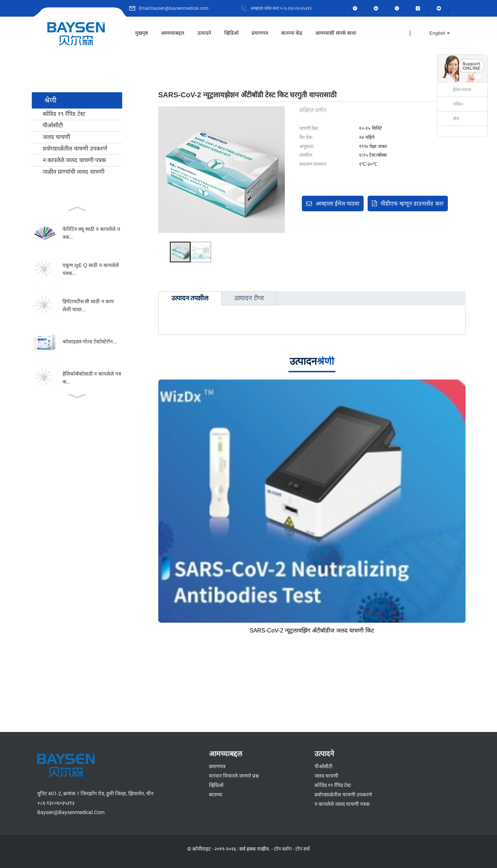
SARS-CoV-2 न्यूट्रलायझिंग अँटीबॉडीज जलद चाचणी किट (312, 630)
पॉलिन (458, 104)
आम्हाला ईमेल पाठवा (338, 204)
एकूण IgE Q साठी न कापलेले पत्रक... (91, 269)
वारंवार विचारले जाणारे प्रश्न (234, 776)
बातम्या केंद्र (292, 33)
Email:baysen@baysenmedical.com (174, 8)
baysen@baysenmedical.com (71, 812)
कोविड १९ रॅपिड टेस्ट (64, 114)
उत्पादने (204, 33)
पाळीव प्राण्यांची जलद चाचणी (74, 172)
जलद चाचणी (56, 137)
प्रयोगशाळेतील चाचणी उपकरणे (75, 149)
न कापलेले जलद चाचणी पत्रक (74, 160)
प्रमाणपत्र (260, 33)
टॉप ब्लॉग (283, 849)
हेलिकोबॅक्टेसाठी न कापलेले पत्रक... (92, 378)
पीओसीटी (53, 125)
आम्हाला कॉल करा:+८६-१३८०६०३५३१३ (281, 8)
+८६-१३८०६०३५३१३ (56, 803)
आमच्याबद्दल (173, 33)
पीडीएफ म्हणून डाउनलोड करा (412, 204)
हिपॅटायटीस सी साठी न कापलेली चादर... (88, 305)
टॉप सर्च (303, 849)
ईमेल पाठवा (462, 90)
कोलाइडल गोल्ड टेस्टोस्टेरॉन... (90, 342)
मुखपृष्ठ (142, 33)
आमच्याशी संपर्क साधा (336, 33)
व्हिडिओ (231, 33)
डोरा (456, 119)
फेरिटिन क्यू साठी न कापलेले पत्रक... (91, 233)
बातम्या (216, 795)
